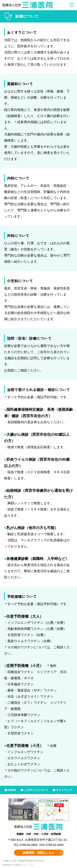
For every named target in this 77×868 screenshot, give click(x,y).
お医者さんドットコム (24, 865)
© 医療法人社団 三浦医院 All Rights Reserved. (23, 861)
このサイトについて (36, 790)
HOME (12, 790)
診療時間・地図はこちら (39, 853)
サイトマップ (64, 790)
